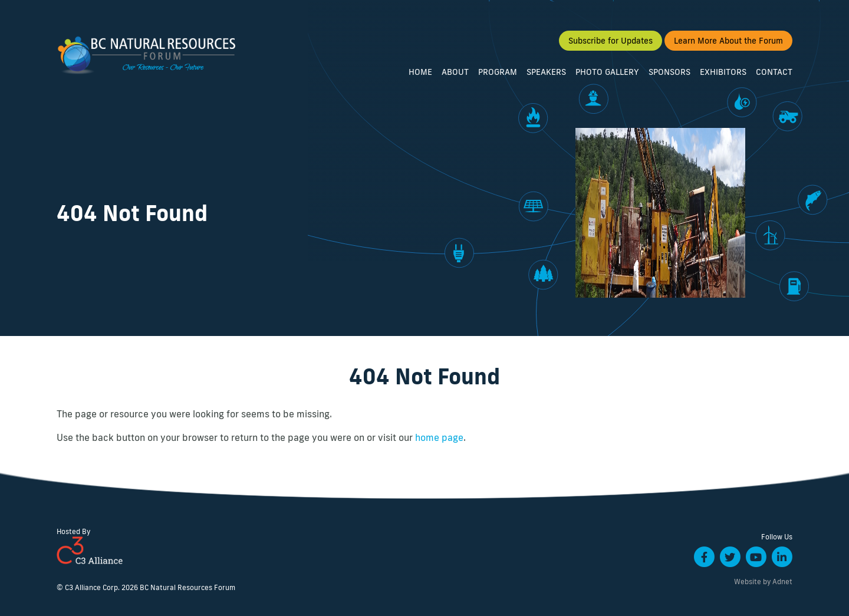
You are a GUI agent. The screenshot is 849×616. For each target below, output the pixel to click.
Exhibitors (723, 75)
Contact (774, 75)
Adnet (782, 582)
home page (439, 437)
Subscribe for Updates (611, 44)
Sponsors (669, 75)
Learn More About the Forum (728, 44)
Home (420, 75)
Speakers (546, 75)
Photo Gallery (607, 75)
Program (498, 75)
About (455, 75)
